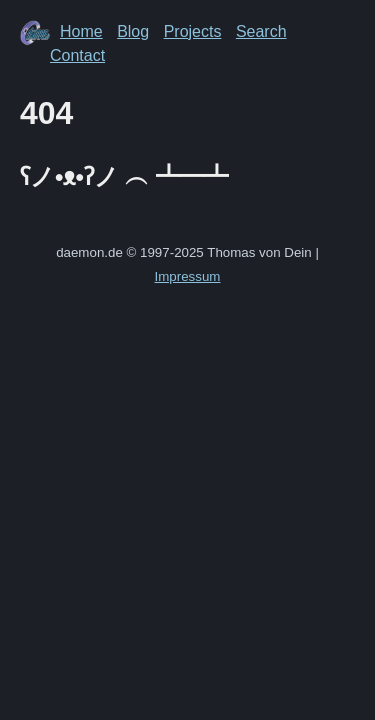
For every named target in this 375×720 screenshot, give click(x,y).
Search (261, 31)
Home (81, 31)
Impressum (188, 276)
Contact (77, 55)
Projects (193, 31)
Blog (133, 31)
